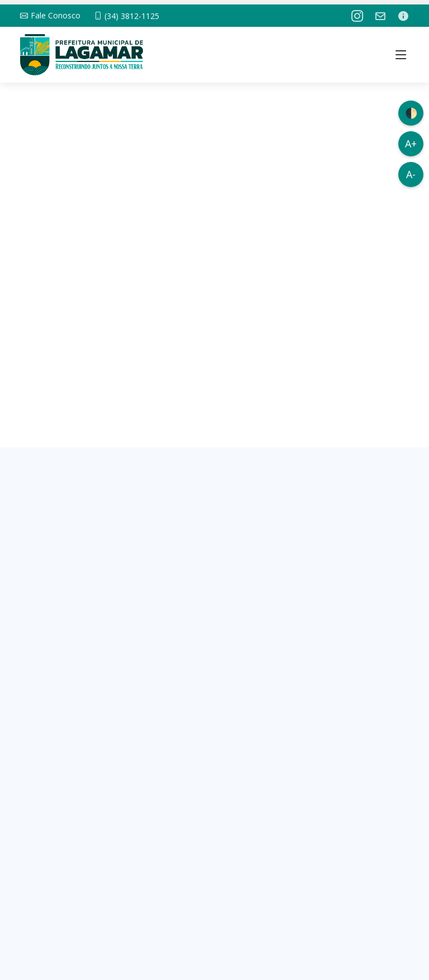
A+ (411, 144)
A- (411, 174)
